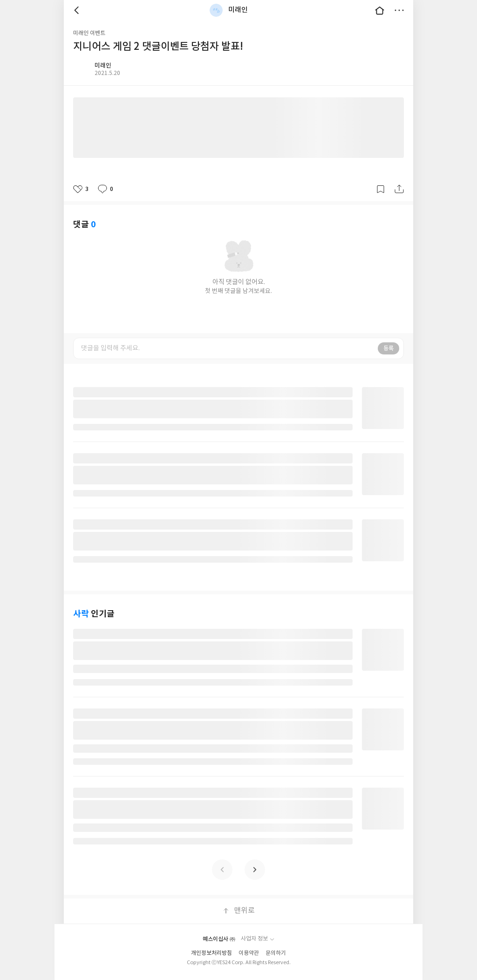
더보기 (399, 10)
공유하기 (399, 189)
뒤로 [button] (78, 10)
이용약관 (249, 953)
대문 (380, 10)
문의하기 (276, 953)
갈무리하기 (381, 189)
